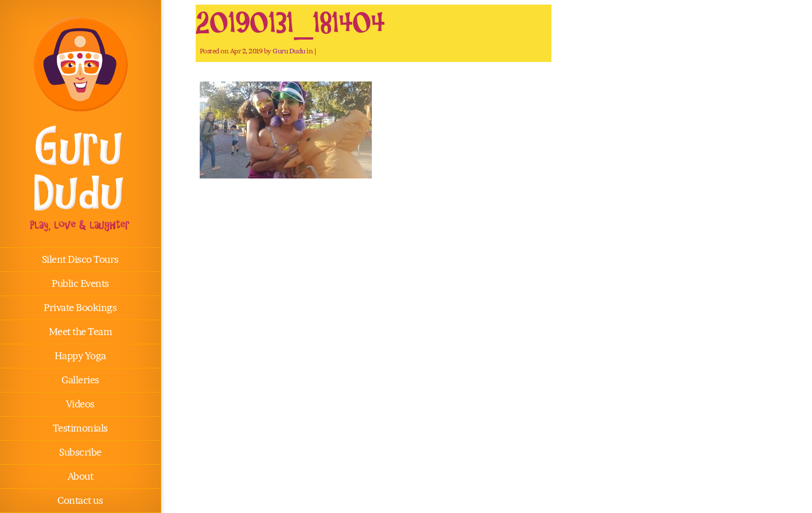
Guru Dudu (289, 51)
